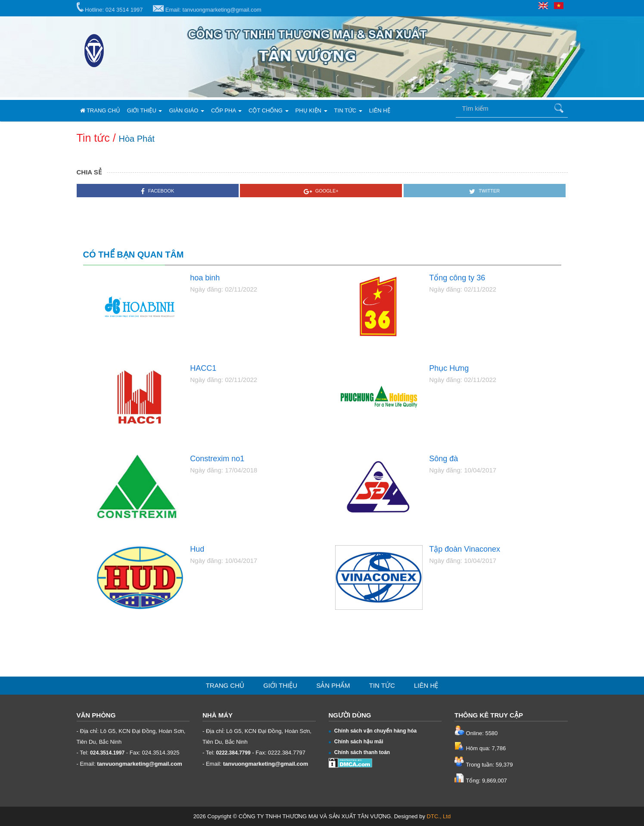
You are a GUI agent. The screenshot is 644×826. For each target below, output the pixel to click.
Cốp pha (226, 110)
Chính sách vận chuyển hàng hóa (373, 731)
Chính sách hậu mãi (356, 742)
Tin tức (348, 110)
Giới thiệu (145, 110)
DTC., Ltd (439, 816)
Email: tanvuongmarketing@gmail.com (207, 9)
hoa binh (205, 278)
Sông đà (443, 459)
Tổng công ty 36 (457, 278)
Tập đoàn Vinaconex (465, 549)
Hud (197, 549)
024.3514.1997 (107, 753)
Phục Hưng (449, 368)
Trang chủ (100, 110)
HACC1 (203, 368)
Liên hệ (380, 110)
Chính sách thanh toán (359, 752)
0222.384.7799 (233, 753)
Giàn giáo (187, 110)
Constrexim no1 (217, 459)
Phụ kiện (311, 110)
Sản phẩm (333, 685)
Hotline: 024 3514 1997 (110, 8)
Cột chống (269, 110)
